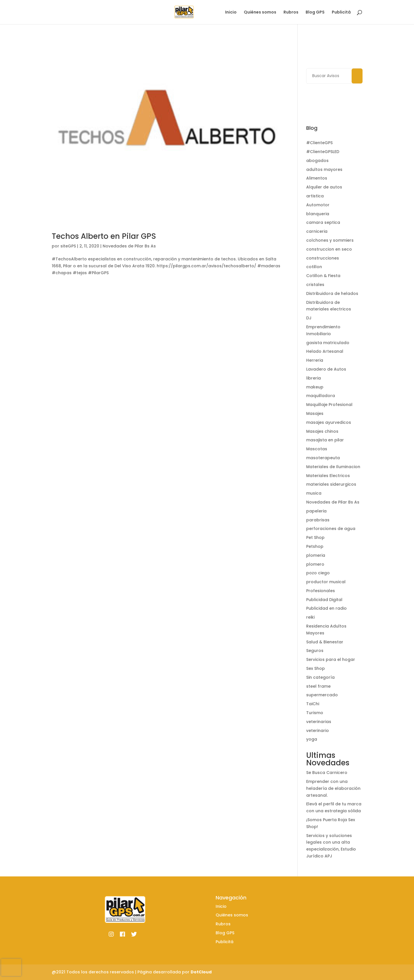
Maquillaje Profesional (329, 405)
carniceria (317, 231)
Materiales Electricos (328, 476)
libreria (314, 378)
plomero (315, 564)
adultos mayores (324, 169)
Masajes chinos (322, 431)
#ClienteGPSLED (323, 152)
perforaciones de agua (331, 529)
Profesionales (321, 591)
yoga (312, 739)
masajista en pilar (325, 440)
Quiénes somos (260, 13)
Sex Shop (316, 668)
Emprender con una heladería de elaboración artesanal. (333, 788)
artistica (315, 196)
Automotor (318, 205)
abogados (317, 161)
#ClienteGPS (319, 143)
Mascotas (317, 449)
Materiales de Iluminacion (333, 467)
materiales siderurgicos (331, 484)
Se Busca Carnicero (327, 773)
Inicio (231, 13)
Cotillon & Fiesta (323, 276)
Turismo (315, 713)
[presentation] (11, 967)
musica (314, 493)
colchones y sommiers (330, 240)
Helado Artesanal (325, 351)
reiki (310, 617)
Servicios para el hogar (331, 659)
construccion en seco (329, 249)
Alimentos (317, 178)
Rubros (291, 13)
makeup (315, 387)
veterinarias (319, 722)
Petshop (315, 546)
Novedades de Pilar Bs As (129, 246)
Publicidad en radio (326, 608)
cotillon (314, 267)
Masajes (315, 413)
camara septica (323, 222)
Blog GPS (315, 13)
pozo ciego (318, 573)
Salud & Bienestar (325, 642)
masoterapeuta (323, 458)
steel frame (318, 686)
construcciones (323, 258)
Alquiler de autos (324, 187)
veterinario (318, 731)
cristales (315, 285)
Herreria (315, 360)
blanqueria (318, 214)
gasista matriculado (328, 343)
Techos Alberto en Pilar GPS (104, 236)
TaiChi (313, 704)
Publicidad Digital (324, 600)
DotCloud (201, 972)
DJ (309, 318)
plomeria (316, 555)
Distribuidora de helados (332, 293)
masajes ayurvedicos (329, 422)
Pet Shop (315, 537)
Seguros (315, 651)
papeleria (316, 511)
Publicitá (341, 13)
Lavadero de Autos (326, 369)
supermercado (322, 695)
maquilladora (321, 396)
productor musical (326, 582)
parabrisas (318, 520)
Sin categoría (320, 677)
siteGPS (68, 246)
